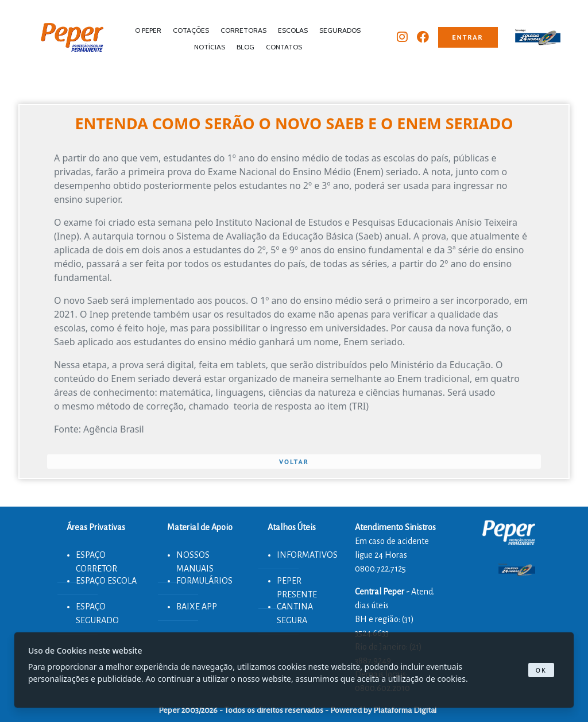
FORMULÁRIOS (204, 581)
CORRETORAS (243, 30)
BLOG (245, 47)
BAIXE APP (197, 607)
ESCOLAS (293, 30)
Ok (541, 670)
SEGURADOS (340, 30)
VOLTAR (294, 462)
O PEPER (148, 30)
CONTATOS (284, 47)
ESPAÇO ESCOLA (106, 581)
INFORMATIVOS (307, 555)
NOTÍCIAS (210, 47)
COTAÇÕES (191, 30)
